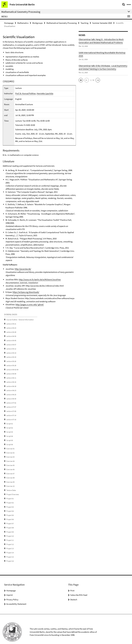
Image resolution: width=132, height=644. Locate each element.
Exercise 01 (10, 445)
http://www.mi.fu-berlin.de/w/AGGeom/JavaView (40, 280)
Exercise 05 (10, 462)
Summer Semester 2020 (102, 23)
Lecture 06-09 (11, 372)
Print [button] (72, 585)
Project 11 (10, 535)
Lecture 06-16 (11, 380)
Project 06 (10, 515)
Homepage (9, 23)
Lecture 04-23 (11, 328)
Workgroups (37, 23)
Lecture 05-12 (11, 348)
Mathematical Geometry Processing (62, 23)
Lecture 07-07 (11, 405)
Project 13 (10, 543)
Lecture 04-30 (11, 336)
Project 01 (10, 494)
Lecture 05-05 (11, 340)
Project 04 (10, 507)
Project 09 (10, 527)
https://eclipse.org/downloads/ (26, 292)
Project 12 (10, 539)
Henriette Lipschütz (45, 93)
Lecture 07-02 (11, 401)
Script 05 (10, 437)
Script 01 (10, 421)
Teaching (84, 23)
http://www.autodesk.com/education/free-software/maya (50, 298)
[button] (81, 80)
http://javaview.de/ (23, 269)
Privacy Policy (12, 594)
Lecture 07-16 (11, 417)
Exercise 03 (10, 454)
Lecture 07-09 (11, 409)
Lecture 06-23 (11, 388)
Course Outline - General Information (20, 319)
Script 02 (10, 425)
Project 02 (10, 498)
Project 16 (10, 555)
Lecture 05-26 (11, 360)
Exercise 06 (10, 466)
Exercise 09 (10, 478)
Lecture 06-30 (11, 397)
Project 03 (10, 502)
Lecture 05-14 (11, 352)
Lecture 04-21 (11, 323)
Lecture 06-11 (11, 376)
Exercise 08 (10, 474)
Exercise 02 (10, 450)
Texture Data (11, 486)
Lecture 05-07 (11, 344)
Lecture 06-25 (11, 393)
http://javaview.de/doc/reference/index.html (45, 286)
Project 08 (10, 523)
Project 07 (10, 519)
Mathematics (23, 23)
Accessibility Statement (16, 598)
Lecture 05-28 (11, 364)
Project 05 (10, 511)
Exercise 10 (10, 482)
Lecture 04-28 (11, 332)
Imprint (9, 589)
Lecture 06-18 (11, 384)
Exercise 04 (10, 458)
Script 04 (10, 433)
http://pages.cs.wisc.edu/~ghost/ (30, 304)
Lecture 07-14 (11, 413)
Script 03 (10, 429)
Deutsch (74, 594)
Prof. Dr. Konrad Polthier (25, 93)
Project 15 (10, 551)
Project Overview (13, 490)
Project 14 (10, 547)
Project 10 (10, 531)
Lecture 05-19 (11, 356)
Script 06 (10, 441)
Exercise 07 (10, 470)
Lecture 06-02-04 (12, 368)
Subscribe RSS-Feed (79, 589)
